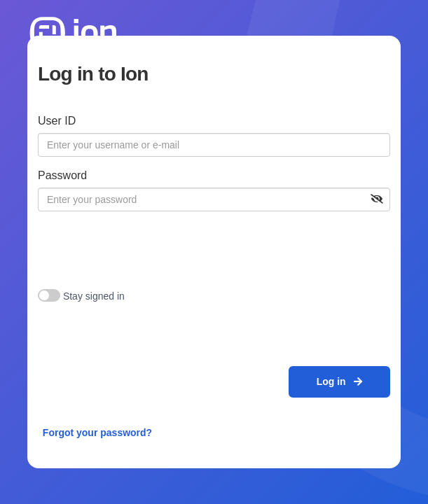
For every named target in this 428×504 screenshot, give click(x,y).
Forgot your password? (97, 433)
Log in (340, 381)
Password (62, 175)
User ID (57, 121)
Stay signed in (94, 296)
